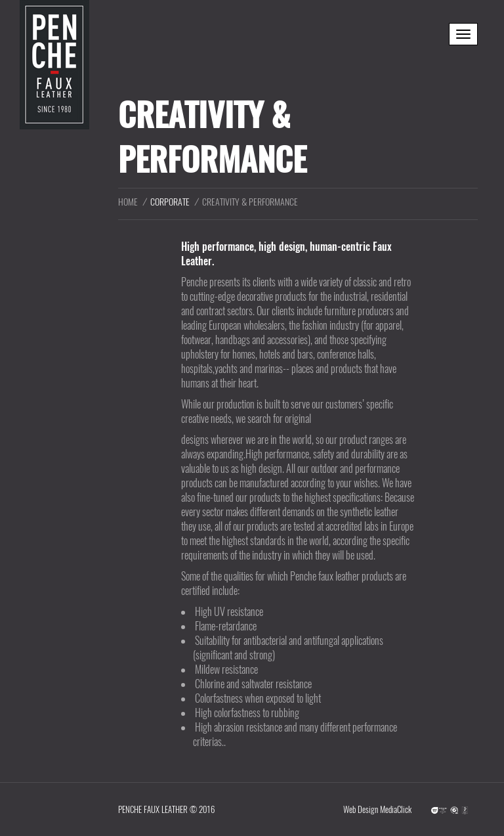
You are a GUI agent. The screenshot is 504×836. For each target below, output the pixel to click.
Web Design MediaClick (377, 809)
